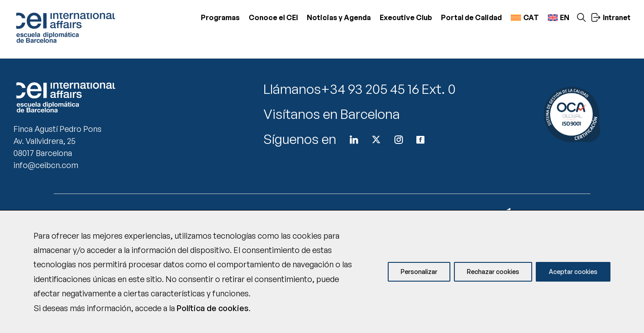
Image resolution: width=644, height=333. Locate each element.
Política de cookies (213, 308)
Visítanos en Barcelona (332, 114)
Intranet (611, 17)
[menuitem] (525, 18)
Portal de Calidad (471, 17)
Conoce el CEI (273, 17)
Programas (220, 17)
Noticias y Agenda (339, 17)
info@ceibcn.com (46, 165)
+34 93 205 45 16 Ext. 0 (388, 89)
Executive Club (406, 17)
